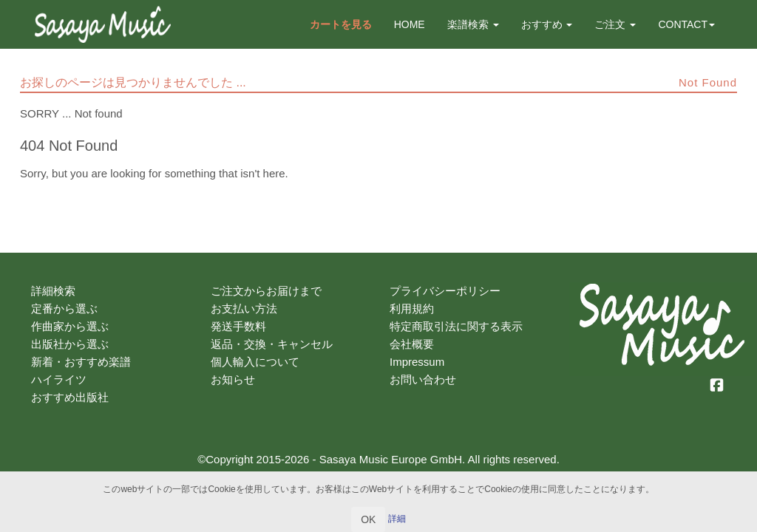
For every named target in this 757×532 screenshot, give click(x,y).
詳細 (397, 519)
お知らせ (233, 379)
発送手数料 (238, 326)
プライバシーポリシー (445, 291)
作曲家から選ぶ (70, 326)
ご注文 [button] (615, 24)
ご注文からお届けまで (266, 291)
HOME (410, 24)
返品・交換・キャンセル (272, 344)
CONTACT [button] (686, 24)
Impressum (417, 362)
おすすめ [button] (547, 24)
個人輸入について (255, 362)
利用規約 (412, 308)
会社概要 (412, 344)
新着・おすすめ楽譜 (81, 362)
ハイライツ (59, 379)
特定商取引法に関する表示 (456, 326)
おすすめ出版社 (70, 397)
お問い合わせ (423, 379)
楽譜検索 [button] (473, 24)
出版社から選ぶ (70, 344)
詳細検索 (53, 291)
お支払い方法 (244, 308)
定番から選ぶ (64, 308)
